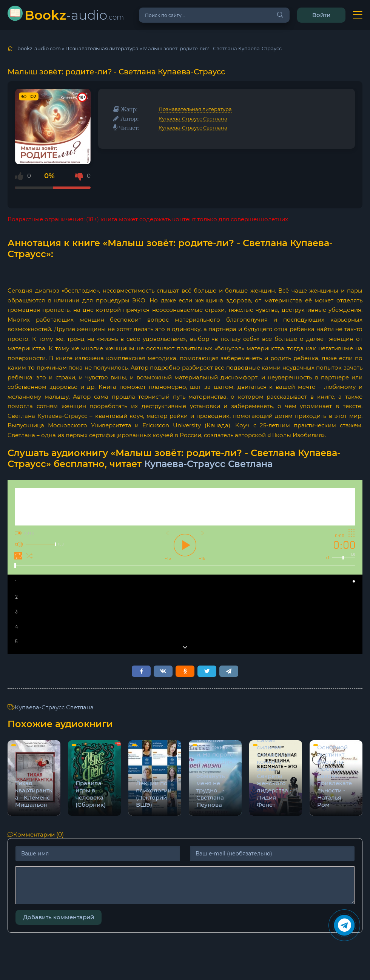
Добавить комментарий (59, 917)
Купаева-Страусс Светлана (193, 119)
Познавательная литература (195, 109)
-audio (74, 15)
